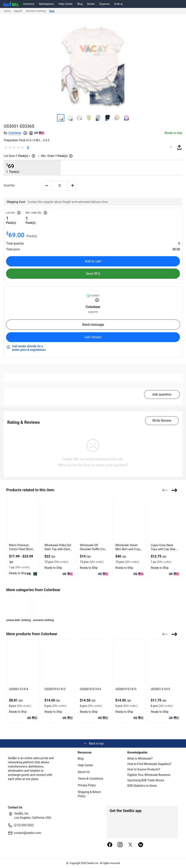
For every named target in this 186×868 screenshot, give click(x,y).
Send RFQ (93, 274)
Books (91, 4)
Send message (93, 325)
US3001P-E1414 (90, 689)
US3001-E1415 (160, 689)
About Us (84, 772)
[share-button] (179, 147)
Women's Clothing (36, 11)
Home (7, 11)
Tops (52, 11)
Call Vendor (93, 337)
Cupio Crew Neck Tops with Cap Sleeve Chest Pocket (165, 549)
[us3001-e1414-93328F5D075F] (23, 663)
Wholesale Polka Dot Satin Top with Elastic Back (58, 549)
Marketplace (46, 4)
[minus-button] (47, 186)
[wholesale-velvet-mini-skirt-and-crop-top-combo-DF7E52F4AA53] (129, 519)
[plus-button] (73, 186)
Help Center (66, 4)
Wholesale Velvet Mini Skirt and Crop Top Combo (128, 549)
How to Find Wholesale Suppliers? (149, 764)
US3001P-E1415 (126, 689)
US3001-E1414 (19, 689)
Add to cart (93, 261)
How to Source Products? (144, 769)
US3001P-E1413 (55, 689)
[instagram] (120, 845)
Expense (104, 4)
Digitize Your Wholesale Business (149, 775)
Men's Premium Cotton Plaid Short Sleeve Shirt (21, 549)
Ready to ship (173, 133)
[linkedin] (141, 845)
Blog (80, 4)
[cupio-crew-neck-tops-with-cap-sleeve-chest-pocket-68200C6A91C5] (165, 519)
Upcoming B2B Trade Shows (146, 780)
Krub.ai (118, 4)
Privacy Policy (87, 785)
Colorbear (15, 133)
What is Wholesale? (140, 759)
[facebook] (110, 845)
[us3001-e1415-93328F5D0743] (165, 663)
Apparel (18, 11)
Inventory (29, 4)
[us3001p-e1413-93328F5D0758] (58, 663)
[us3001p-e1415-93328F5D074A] (129, 663)
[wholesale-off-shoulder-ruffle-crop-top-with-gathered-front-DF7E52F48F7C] (94, 519)
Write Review (162, 421)
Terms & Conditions (91, 779)
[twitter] (130, 845)
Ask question (162, 394)
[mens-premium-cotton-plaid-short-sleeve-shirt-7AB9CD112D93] (23, 519)
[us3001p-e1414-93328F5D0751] (94, 663)
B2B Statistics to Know (142, 786)
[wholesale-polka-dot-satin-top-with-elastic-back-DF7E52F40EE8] (58, 519)
